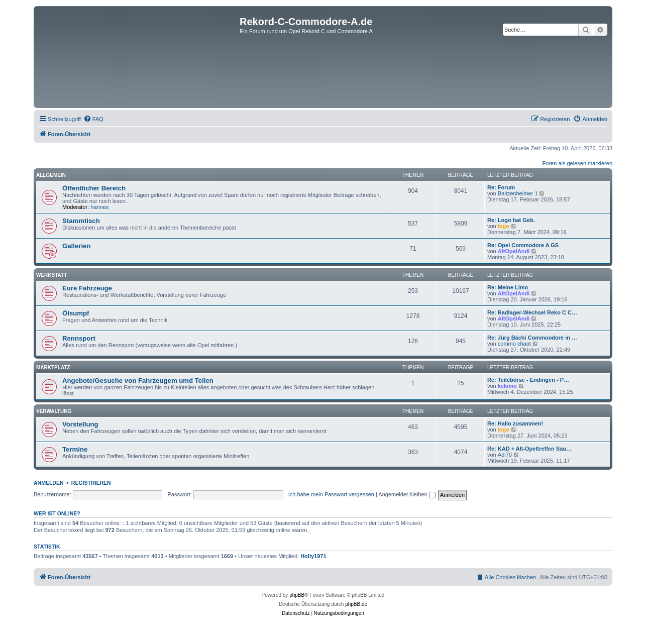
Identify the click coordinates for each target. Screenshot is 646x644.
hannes (99, 207)
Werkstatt (51, 275)
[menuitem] (93, 119)
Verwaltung (54, 411)
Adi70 (505, 455)
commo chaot (514, 344)
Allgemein (51, 175)
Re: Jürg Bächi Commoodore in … (532, 338)
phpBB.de (356, 604)
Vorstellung (80, 424)
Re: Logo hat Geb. (511, 220)
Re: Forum (501, 187)
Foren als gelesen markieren (577, 163)
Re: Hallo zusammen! (515, 423)
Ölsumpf (76, 313)
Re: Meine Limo (508, 287)
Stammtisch (81, 221)
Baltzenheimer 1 (518, 193)
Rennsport (79, 338)
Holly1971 (313, 556)
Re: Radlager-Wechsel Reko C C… (532, 312)
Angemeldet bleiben (407, 494)
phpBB (297, 595)
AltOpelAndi (514, 251)
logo (504, 226)
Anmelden (49, 483)
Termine (75, 449)
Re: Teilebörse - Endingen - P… (528, 380)
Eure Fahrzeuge (87, 288)
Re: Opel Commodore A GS (523, 245)
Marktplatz (53, 367)
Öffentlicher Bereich (94, 188)
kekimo (507, 386)
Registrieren (91, 483)
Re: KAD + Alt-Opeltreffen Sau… (529, 449)
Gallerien (76, 246)
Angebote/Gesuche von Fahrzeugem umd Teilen (138, 381)
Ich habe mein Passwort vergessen (331, 494)
